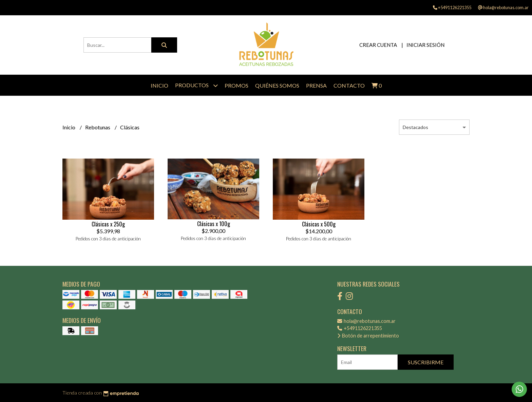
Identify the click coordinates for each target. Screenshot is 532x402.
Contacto (349, 85)
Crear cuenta (378, 45)
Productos (196, 85)
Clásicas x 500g (319, 224)
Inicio (159, 85)
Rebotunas (98, 127)
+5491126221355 (360, 328)
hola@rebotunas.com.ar (366, 321)
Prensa (316, 85)
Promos (236, 85)
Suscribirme (426, 362)
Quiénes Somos (277, 85)
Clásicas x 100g (214, 224)
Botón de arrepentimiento (368, 336)
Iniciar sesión (425, 45)
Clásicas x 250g (108, 224)
